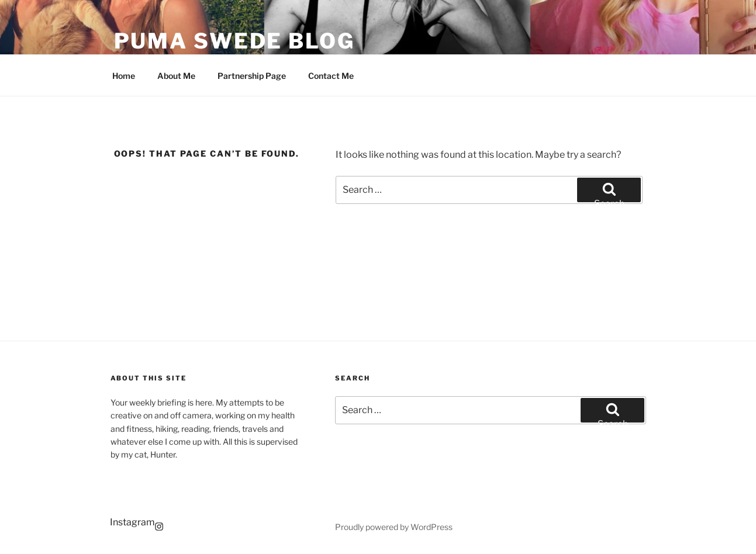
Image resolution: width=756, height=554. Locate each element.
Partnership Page (252, 76)
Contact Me (331, 76)
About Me (176, 76)
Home (124, 76)
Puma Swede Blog (234, 41)
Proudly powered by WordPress (394, 527)
